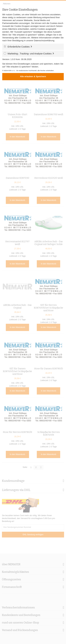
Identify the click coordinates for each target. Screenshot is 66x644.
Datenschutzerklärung (44, 41)
